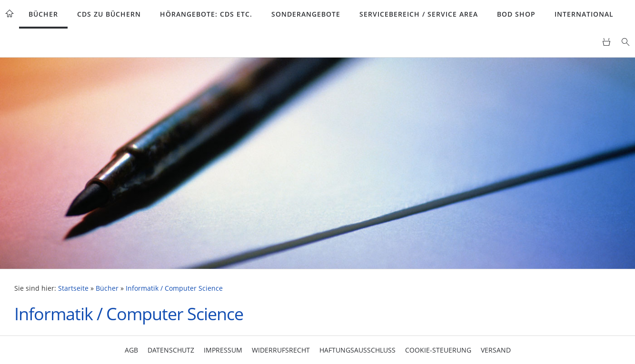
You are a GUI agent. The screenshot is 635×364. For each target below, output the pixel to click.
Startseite (73, 288)
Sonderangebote (306, 14)
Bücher (43, 14)
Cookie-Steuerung (438, 350)
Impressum (223, 350)
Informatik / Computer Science (174, 288)
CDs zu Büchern (109, 14)
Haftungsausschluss (357, 350)
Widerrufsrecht (281, 350)
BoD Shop (516, 14)
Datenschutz (171, 350)
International (584, 14)
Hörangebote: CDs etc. (206, 14)
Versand (496, 350)
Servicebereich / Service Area (419, 14)
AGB (131, 350)
